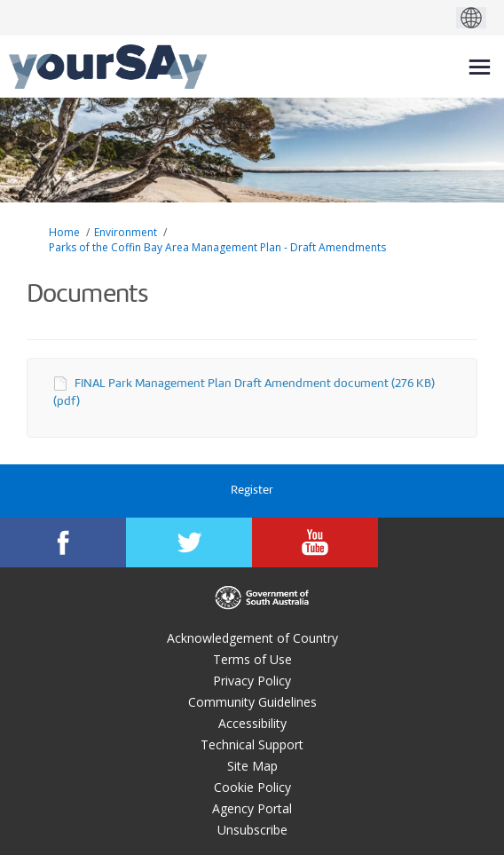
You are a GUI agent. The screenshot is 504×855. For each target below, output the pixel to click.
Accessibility (252, 723)
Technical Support (252, 744)
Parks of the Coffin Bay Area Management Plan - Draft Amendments (217, 247)
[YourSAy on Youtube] (315, 542)
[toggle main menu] (480, 67)
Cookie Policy (252, 787)
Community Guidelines (252, 702)
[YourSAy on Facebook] (63, 542)
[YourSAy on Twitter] (189, 542)
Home (64, 232)
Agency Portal (252, 808)
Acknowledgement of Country (252, 638)
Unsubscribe (252, 830)
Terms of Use (252, 659)
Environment (126, 232)
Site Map (252, 766)
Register (252, 491)
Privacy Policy (252, 681)
